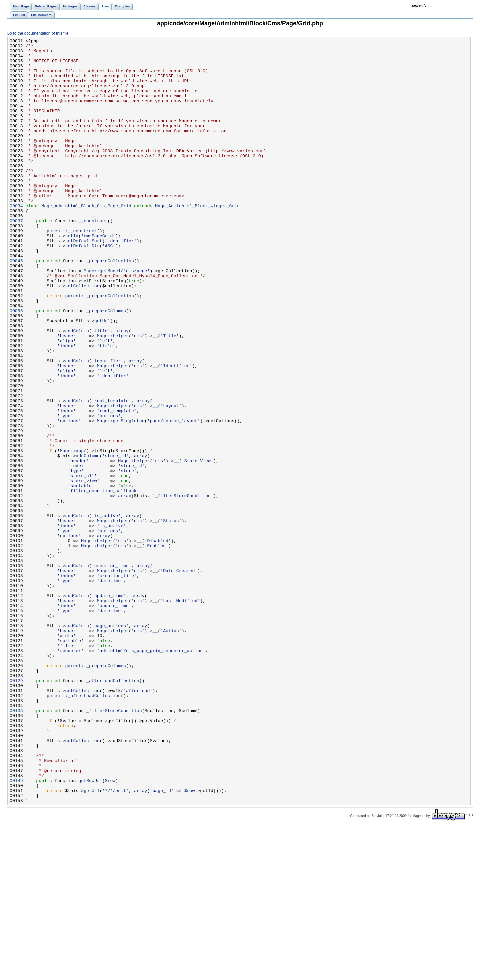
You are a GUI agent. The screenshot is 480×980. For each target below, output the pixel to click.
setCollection (82, 336)
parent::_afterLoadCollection (84, 827)
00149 (16, 929)
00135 (16, 845)
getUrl (102, 378)
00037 (16, 258)
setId (72, 276)
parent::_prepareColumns (96, 791)
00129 (16, 809)
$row (110, 929)
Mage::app (72, 533)
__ (155, 396)
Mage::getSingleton (121, 497)
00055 (16, 366)
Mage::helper (113, 396)
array (122, 390)
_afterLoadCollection (113, 809)
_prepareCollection (110, 306)
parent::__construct (72, 270)
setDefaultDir (82, 288)
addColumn (77, 390)
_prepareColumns (106, 366)
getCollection (82, 821)
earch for (420, 5)
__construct (93, 258)
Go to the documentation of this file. (38, 33)
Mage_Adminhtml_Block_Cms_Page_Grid (86, 240)
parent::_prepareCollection (100, 348)
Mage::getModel (102, 318)
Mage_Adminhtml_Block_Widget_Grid (197, 240)
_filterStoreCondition (114, 845)
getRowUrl (90, 929)
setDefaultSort (84, 282)
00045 (16, 306)
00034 (16, 240)
